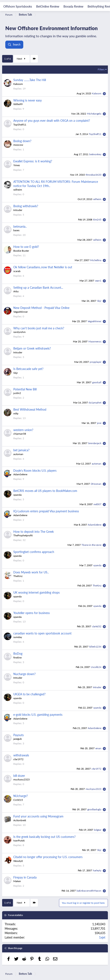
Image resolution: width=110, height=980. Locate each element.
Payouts (19, 735)
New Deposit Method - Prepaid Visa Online (41, 308)
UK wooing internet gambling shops (36, 592)
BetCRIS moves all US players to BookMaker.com (45, 491)
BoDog (18, 653)
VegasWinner (21, 312)
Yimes (17, 165)
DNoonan (96, 484)
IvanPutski (19, 840)
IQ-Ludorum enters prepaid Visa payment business (46, 511)
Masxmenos (95, 341)
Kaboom (18, 84)
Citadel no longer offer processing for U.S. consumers (48, 857)
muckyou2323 (21, 779)
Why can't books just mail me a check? (39, 328)
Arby (16, 291)
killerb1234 (96, 647)
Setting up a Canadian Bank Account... (38, 287)
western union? (23, 430)
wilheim (18, 190)
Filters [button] (101, 69)
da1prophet (95, 403)
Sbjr (100, 301)
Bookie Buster (21, 251)
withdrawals (21, 755)
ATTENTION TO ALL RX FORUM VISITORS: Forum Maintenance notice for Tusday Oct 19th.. (56, 184)
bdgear (98, 830)
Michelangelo (94, 114)
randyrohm (19, 332)
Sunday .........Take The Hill (30, 80)
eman (99, 748)
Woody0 (18, 861)
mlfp (16, 413)
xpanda (17, 495)
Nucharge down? (24, 674)
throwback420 (94, 175)
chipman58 (20, 434)
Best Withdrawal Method (30, 409)
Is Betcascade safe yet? (28, 369)
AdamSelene (20, 474)
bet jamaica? (21, 450)
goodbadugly (95, 809)
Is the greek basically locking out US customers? (44, 837)
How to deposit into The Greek (34, 531)
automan (18, 454)
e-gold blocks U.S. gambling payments (38, 714)
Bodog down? (22, 141)
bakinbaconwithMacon (89, 891)
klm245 (97, 220)
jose (100, 423)
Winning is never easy (27, 100)
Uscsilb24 (96, 667)
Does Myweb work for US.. (31, 572)
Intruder (18, 210)
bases (16, 230)
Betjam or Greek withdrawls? (32, 348)
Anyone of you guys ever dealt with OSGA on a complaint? (52, 120)
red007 (98, 504)
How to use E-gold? (26, 247)
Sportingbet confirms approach (34, 552)
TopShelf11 (20, 125)
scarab (17, 271)
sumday (18, 637)
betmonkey (96, 154)
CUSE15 (18, 800)
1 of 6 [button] (8, 59)
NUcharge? (21, 796)
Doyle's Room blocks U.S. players (35, 470)
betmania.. (20, 226)
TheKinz (18, 576)
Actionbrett (20, 820)
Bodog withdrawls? (26, 206)
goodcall (97, 382)
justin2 (17, 393)
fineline (17, 658)
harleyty (97, 870)
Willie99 (18, 104)
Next (22, 59)
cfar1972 (18, 759)
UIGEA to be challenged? (29, 694)
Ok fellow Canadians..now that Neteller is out (43, 267)
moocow (18, 145)
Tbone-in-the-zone (92, 545)
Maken (17, 881)
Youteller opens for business (32, 613)
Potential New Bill (25, 389)
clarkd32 (97, 626)
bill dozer (19, 776)
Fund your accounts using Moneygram (38, 816)
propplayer (96, 362)
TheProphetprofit (23, 535)
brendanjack (95, 443)
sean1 (98, 281)
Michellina (96, 260)
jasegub (18, 739)
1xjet (102, 937)
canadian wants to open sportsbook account (42, 633)
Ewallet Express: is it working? (33, 161)
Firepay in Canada (25, 877)
